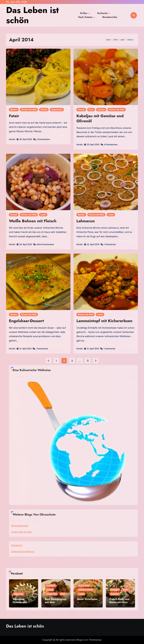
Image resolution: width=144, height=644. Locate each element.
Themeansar (95, 640)
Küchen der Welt (29, 110)
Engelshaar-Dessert (26, 321)
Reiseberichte (101, 17)
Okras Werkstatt (20, 526)
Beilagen (115, 590)
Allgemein (18, 594)
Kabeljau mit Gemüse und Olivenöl (100, 118)
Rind (63, 594)
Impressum (17, 545)
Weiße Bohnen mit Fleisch (33, 221)
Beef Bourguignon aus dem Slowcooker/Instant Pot (56, 604)
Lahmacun (85, 221)
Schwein (115, 594)
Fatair (14, 116)
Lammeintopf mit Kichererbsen (104, 321)
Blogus (80, 640)
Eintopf (81, 110)
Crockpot (51, 585)
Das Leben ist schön (32, 15)
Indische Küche (86, 590)
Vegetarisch (57, 110)
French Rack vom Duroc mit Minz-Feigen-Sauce (119, 602)
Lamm (43, 215)
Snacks (44, 110)
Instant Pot (51, 594)
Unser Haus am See (21, 532)
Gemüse (101, 110)
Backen (14, 110)
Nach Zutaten (114, 13)
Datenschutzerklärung (23, 552)
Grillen (84, 13)
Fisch (91, 110)
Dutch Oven (84, 585)
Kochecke (97, 13)
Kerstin (12, 139)
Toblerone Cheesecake (20, 601)
